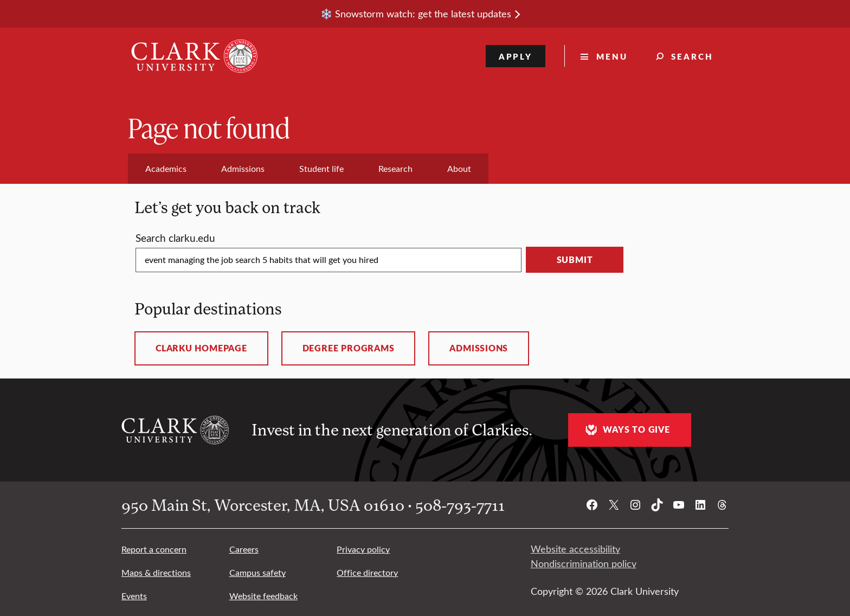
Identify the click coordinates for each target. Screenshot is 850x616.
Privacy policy (363, 549)
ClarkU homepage (201, 348)
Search (692, 56)
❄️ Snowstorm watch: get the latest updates (416, 14)
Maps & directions (156, 572)
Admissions (479, 348)
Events (134, 596)
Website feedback (263, 596)
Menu (612, 56)
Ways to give (626, 430)
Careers (244, 549)
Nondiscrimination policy (584, 563)
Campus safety (257, 572)
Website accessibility (575, 549)
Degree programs (349, 348)
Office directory (367, 572)
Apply (516, 56)
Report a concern (154, 549)
